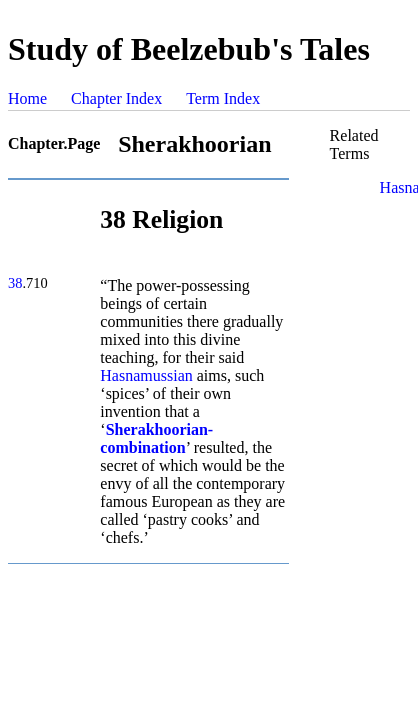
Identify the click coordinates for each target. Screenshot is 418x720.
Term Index (223, 98)
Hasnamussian (146, 375)
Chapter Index (116, 98)
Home (27, 98)
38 (15, 283)
